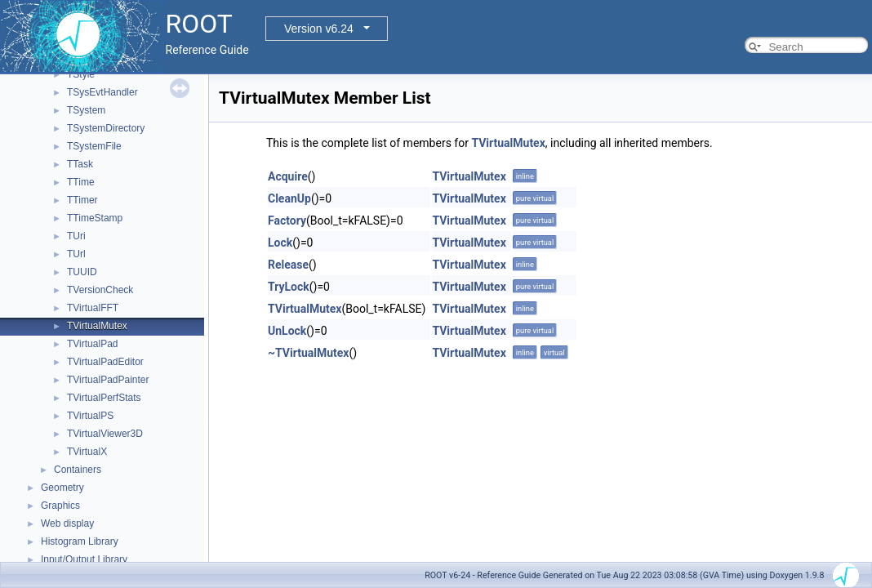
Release (288, 265)
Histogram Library (80, 541)
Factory (287, 220)
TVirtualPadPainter (108, 380)
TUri (76, 236)
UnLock (287, 331)
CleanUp (289, 198)
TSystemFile (94, 146)
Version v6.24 (319, 29)
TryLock (289, 287)
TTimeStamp (95, 218)
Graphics (60, 506)
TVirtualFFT (93, 308)
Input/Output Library (84, 559)
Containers (78, 470)
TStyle (81, 74)
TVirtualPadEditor (105, 362)
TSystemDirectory (106, 128)
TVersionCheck (100, 290)
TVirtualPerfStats (104, 398)
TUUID (82, 272)
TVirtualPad (92, 344)
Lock (280, 243)
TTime (81, 182)
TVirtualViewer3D (105, 434)
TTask (80, 164)
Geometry (62, 488)
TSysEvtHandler (102, 92)
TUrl (76, 254)
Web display (67, 523)
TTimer (82, 200)
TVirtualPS (90, 416)
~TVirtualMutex (308, 353)
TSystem (86, 110)
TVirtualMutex (97, 326)
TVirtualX (87, 452)
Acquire (288, 176)
